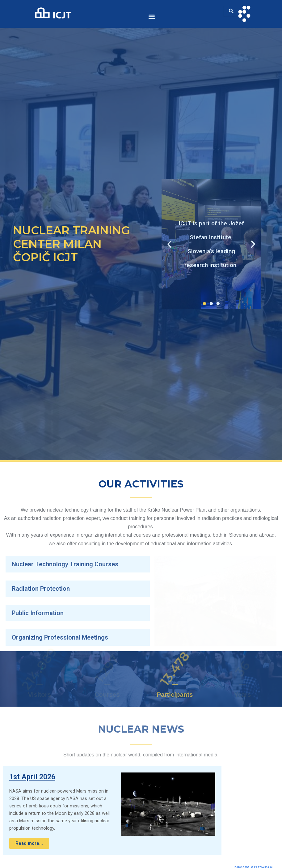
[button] (152, 17)
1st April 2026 (32, 777)
